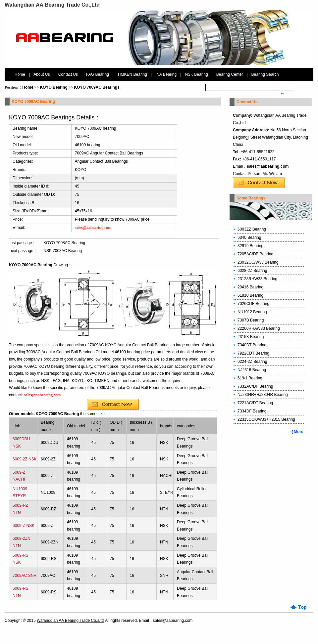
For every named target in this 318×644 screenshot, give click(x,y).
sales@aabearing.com (268, 166)
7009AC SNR (25, 576)
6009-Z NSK (24, 526)
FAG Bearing (98, 74)
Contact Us (68, 74)
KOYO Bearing (53, 87)
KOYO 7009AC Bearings (97, 87)
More (299, 432)
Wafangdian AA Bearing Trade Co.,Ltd (70, 621)
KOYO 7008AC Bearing (64, 243)
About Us (42, 74)
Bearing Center (230, 74)
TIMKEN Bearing (132, 74)
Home (20, 74)
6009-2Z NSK (25, 459)
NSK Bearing (196, 74)
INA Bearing (166, 74)
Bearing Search (265, 74)
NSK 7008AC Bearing (63, 251)
